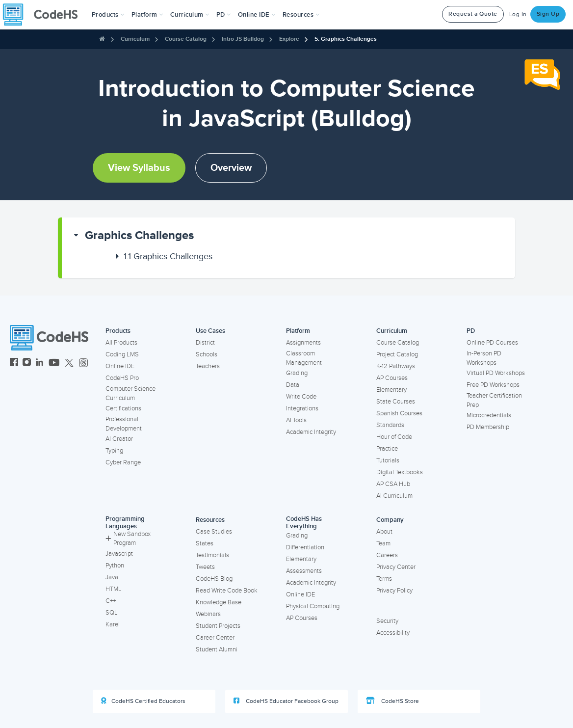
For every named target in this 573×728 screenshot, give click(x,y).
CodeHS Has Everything (304, 523)
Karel (113, 624)
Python (115, 566)
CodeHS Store (392, 701)
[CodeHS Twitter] (69, 364)
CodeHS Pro (122, 378)
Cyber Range (123, 462)
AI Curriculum (394, 496)
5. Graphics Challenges (346, 39)
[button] (108, 15)
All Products (121, 343)
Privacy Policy (394, 591)
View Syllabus (139, 168)
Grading (297, 373)
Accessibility (393, 633)
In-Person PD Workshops (484, 358)
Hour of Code (394, 437)
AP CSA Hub (393, 484)
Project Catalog (397, 354)
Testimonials (212, 555)
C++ (111, 601)
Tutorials (388, 460)
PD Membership (488, 427)
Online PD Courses (492, 343)
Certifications (123, 408)
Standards (390, 425)
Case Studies (214, 532)
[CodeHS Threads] (83, 364)
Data (293, 385)
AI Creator (119, 439)
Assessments (304, 571)
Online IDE (120, 366)
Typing (114, 451)
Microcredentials (489, 415)
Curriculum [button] (190, 15)
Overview (231, 168)
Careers (387, 555)
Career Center (215, 638)
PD (471, 331)
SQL (112, 613)
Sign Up (548, 14)
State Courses (396, 402)
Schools (207, 354)
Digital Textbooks (400, 472)
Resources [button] (301, 15)
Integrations (302, 408)
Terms (384, 579)
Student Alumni (217, 649)
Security (387, 621)
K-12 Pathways (396, 366)
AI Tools (296, 420)
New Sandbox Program (128, 539)
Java (112, 577)
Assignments (303, 343)
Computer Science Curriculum (130, 393)
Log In (518, 14)
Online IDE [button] (257, 15)
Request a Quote (473, 14)
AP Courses (392, 378)
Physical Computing (313, 606)
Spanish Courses (399, 413)
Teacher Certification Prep (494, 400)
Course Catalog (186, 39)
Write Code (301, 397)
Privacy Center (396, 567)
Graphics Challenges (139, 235)
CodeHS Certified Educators (143, 701)
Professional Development (124, 424)
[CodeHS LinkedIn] (39, 364)
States (205, 543)
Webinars (208, 614)
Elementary (391, 390)
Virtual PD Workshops (496, 373)
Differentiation (305, 547)
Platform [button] (147, 15)
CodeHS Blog (214, 579)
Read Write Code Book (227, 591)
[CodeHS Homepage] (44, 15)
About (384, 532)
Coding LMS (122, 354)
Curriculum (135, 39)
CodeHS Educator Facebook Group (286, 701)
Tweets (205, 567)
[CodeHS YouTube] (54, 364)
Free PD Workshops (493, 385)
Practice (387, 449)
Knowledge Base (219, 602)
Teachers (208, 366)
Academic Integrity (311, 432)
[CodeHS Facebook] (14, 364)
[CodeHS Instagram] (27, 364)
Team (383, 543)
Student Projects (218, 626)
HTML (114, 589)
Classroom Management (304, 358)
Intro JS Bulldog (243, 39)
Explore (289, 39)
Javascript (119, 554)
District (205, 343)
